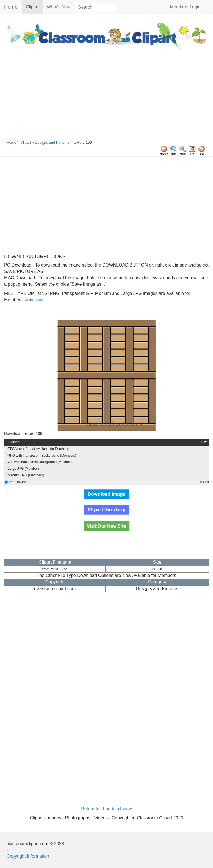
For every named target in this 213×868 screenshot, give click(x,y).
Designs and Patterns (52, 142)
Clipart (34, 7)
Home (11, 7)
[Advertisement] (106, 96)
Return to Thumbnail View (106, 809)
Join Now (33, 300)
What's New (59, 7)
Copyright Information (28, 856)
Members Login (185, 7)
